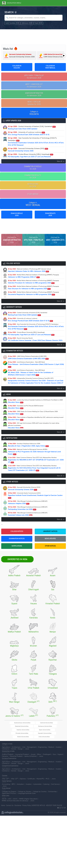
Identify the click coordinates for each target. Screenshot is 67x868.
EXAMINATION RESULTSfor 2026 (33, 176)
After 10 (5, 783)
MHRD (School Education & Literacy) (15, 805)
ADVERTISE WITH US (39, 810)
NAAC (15, 803)
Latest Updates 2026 (12, 23)
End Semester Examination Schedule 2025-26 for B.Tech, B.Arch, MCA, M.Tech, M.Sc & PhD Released (36, 142)
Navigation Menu (12, 3)
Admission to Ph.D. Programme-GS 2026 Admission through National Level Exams (34, 459)
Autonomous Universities (17, 730)
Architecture (16, 751)
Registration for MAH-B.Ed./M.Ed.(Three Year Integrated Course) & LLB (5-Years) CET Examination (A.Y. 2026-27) (34, 475)
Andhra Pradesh (8, 759)
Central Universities (35, 730)
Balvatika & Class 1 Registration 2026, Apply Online (28, 452)
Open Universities (50, 734)
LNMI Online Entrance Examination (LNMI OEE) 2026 (28, 365)
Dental (14, 753)
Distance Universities (19, 734)
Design (20, 753)
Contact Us (10, 810)
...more (27, 753)
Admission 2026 (27, 23)
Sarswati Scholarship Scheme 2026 (28, 150)
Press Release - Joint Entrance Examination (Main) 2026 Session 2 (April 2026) (36, 371)
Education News (35, 408)
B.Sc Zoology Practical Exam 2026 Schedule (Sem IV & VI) (29, 133)
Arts (24, 751)
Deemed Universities (51, 730)
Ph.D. (47, 783)
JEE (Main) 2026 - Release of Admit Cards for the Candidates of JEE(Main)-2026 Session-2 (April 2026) (31, 380)
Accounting (6, 788)
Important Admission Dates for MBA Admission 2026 (29, 277)
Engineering (42, 751)
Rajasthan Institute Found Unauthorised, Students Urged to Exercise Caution (35, 502)
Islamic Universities (35, 734)
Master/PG (40, 783)
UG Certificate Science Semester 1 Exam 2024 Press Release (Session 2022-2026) (35, 348)
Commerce (6, 753)
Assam (33, 759)
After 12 (14, 783)
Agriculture (6, 751)
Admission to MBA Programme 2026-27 (33, 283)
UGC (10, 803)
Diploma (23, 783)
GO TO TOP (62, 812)
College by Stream (24, 796)
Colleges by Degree (9, 796)
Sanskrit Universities (34, 737)
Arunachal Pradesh (22, 759)
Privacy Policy (27, 810)
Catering (46, 788)
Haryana (5, 760)
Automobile (37, 788)
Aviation (58, 751)
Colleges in (34, 113)
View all (61, 161)
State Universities (50, 737)
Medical (51, 751)
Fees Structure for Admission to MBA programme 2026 (33, 295)
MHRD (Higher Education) (28, 803)
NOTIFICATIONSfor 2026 (33, 185)
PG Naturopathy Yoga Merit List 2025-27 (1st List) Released (31, 155)
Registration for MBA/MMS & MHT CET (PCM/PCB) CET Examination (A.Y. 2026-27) (36, 467)
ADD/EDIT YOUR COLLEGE (54, 810)
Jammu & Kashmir (31, 760)
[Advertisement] (34, 37)
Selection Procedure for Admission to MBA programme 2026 (33, 289)
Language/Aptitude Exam (27, 798)
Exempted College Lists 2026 (28, 521)
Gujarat (60, 759)
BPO (13, 788)
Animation (20, 788)
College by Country (40, 796)
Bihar (39, 759)
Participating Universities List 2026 (28, 515)
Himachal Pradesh (16, 760)
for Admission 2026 (34, 77)
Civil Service (55, 788)
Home (3, 810)
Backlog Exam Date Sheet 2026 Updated (32, 128)
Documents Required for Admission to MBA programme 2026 (33, 300)
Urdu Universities (34, 741)
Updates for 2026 (34, 103)
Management (32, 751)
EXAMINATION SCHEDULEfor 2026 (33, 168)
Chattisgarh (47, 759)
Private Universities (18, 737)
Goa (54, 759)
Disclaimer (18, 810)
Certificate (31, 783)
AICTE (4, 803)
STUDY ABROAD (33, 194)
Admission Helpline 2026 (28, 509)
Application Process (9, 798)
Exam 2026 (38, 23)
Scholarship (52, 796)
